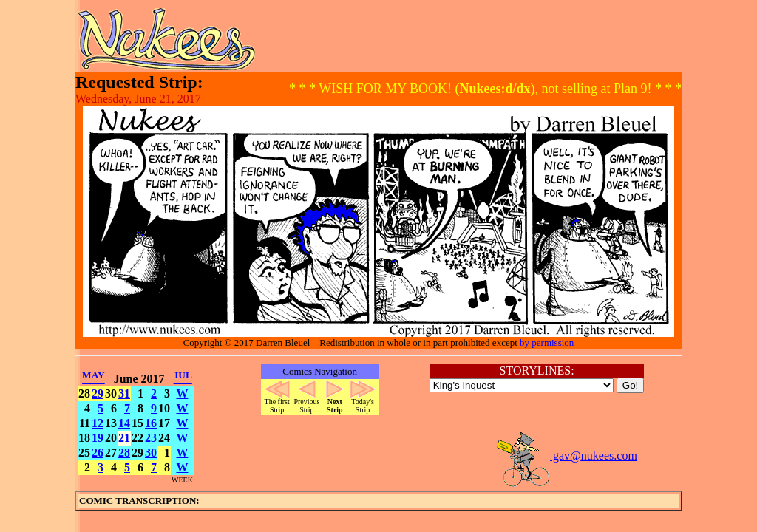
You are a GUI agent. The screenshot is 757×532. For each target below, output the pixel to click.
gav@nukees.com (566, 456)
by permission (547, 342)
